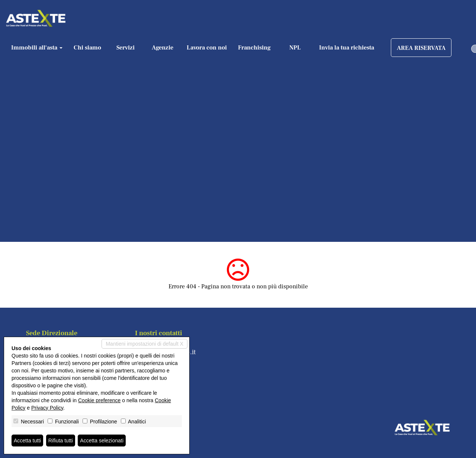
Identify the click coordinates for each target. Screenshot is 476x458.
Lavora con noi (207, 48)
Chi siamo (87, 48)
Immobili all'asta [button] (37, 48)
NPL (295, 48)
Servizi (126, 48)
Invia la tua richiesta (347, 48)
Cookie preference (99, 400)
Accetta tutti (27, 441)
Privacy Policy (47, 408)
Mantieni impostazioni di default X (144, 344)
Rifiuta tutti (61, 441)
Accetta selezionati (102, 441)
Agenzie (163, 48)
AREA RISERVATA (421, 48)
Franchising (254, 48)
